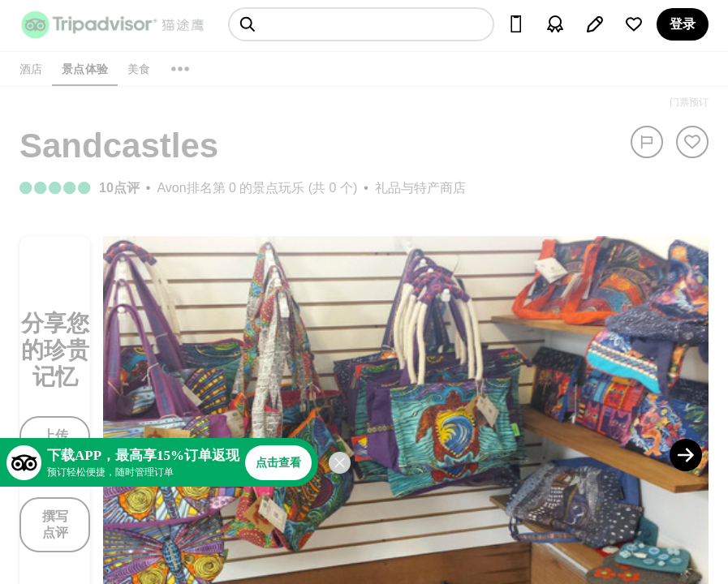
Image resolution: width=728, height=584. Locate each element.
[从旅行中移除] (692, 142)
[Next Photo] (686, 455)
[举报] (647, 142)
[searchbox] (361, 24)
